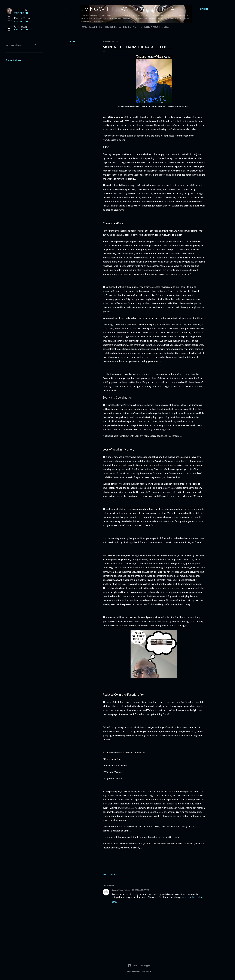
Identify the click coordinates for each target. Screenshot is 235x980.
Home (84, 27)
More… (166, 27)
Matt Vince (146, 971)
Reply (114, 902)
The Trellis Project (149, 27)
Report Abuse (14, 60)
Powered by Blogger (139, 966)
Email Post (114, 875)
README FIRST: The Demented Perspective (112, 27)
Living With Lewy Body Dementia (127, 9)
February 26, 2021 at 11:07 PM (136, 890)
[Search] (204, 9)
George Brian (117, 890)
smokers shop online (193, 897)
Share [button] (73, 41)
